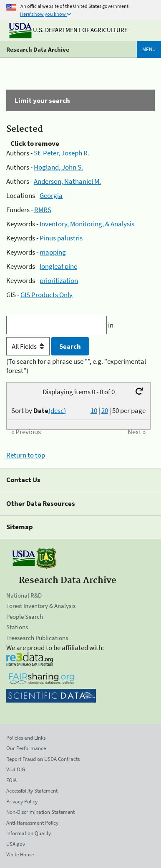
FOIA (11, 780)
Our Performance (26, 748)
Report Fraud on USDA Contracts (43, 759)
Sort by (39, 410)
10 (94, 410)
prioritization (59, 280)
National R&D (24, 595)
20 (105, 410)
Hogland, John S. (58, 167)
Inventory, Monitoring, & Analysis (87, 224)
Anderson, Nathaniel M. (67, 181)
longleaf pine (58, 266)
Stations (17, 627)
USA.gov (16, 844)
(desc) (57, 410)
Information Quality (29, 833)
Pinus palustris (61, 238)
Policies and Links (26, 738)
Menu (149, 49)
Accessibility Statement (32, 791)
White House (20, 854)
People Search (25, 617)
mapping (53, 252)
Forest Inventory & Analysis (41, 606)
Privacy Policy (22, 802)
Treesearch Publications (37, 638)
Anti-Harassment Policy (32, 823)
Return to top (26, 455)
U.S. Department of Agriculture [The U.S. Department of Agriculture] (68, 30)
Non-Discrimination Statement (40, 812)
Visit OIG (16, 769)
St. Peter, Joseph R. (62, 153)
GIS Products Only (47, 295)
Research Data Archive (38, 49)
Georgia (51, 195)
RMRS (43, 210)
